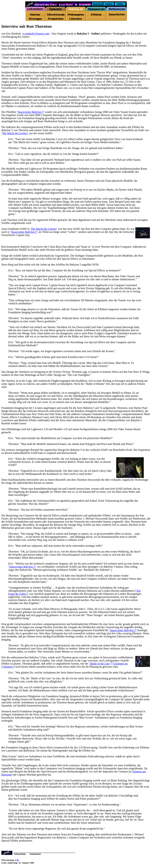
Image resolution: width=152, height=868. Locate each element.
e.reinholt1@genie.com (36, 34)
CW (17, 860)
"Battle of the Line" (100, 664)
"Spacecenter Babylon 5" (31, 112)
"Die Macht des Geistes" (15, 133)
